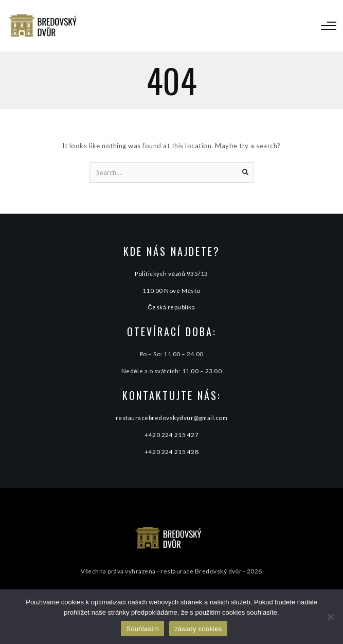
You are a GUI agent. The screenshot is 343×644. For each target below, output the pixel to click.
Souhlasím (142, 629)
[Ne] (330, 617)
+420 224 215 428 (171, 451)
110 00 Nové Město (171, 290)
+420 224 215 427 (171, 434)
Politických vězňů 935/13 (171, 273)
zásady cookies (198, 629)
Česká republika (172, 307)
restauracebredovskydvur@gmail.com (172, 417)
